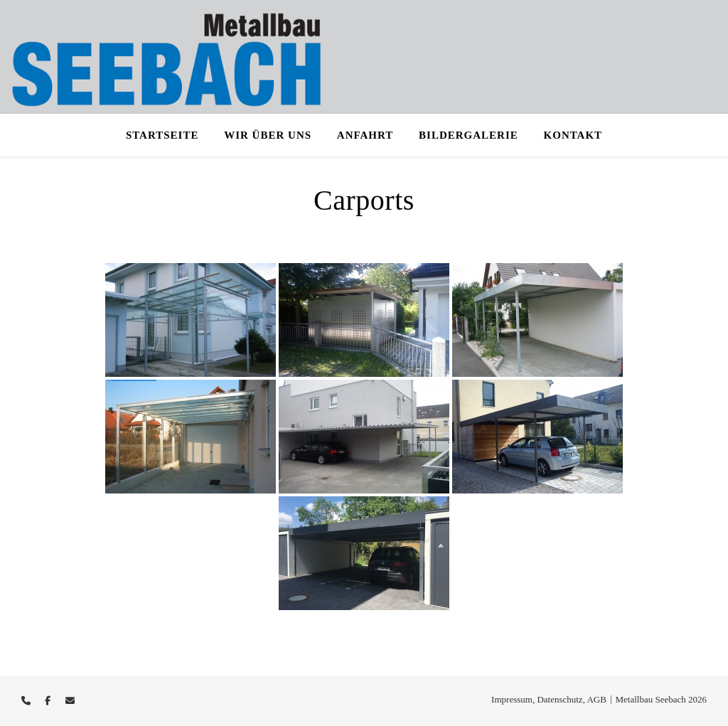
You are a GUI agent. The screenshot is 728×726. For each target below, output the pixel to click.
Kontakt (573, 135)
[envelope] (70, 701)
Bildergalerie (469, 135)
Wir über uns (268, 135)
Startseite (162, 135)
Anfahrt (365, 135)
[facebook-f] (49, 701)
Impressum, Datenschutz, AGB (549, 699)
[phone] (27, 701)
